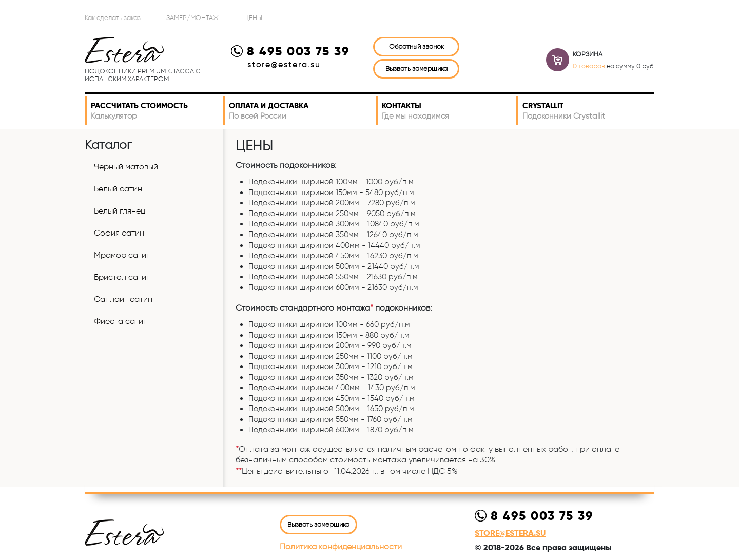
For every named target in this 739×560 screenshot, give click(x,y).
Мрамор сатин (122, 255)
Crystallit (586, 111)
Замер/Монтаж (192, 17)
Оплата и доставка (300, 111)
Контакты (447, 111)
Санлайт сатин (123, 299)
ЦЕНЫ (253, 17)
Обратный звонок (416, 46)
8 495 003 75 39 (290, 51)
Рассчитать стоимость (155, 111)
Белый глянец (120, 211)
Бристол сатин (122, 277)
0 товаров (590, 66)
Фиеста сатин (121, 321)
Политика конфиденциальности (341, 546)
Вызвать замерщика (416, 68)
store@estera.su (284, 65)
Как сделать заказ (113, 17)
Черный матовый (126, 167)
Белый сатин (118, 189)
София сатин (119, 233)
